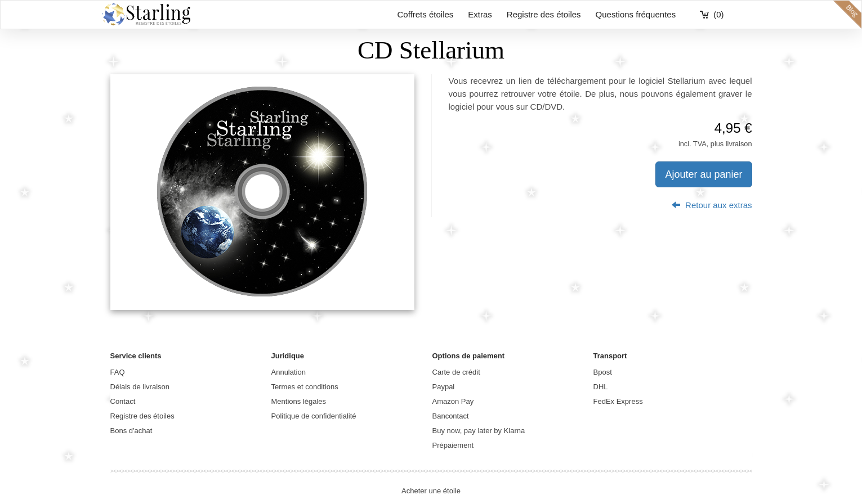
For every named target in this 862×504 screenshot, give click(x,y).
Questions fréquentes (636, 14)
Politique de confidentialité (314, 416)
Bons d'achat (131, 431)
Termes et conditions (305, 387)
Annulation (289, 372)
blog (847, 15)
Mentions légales (299, 401)
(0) (718, 14)
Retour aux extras (712, 205)
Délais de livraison (140, 387)
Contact (123, 401)
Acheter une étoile (431, 491)
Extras (480, 14)
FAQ (118, 372)
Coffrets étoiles (426, 14)
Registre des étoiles (544, 14)
